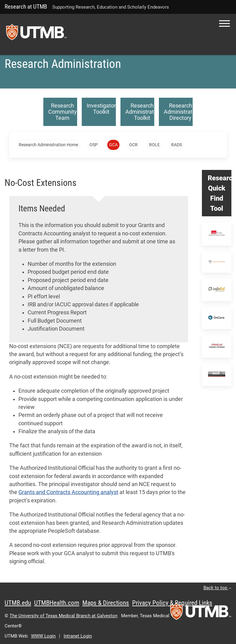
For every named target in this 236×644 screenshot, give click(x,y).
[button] (224, 24)
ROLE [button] (154, 145)
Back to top (217, 588)
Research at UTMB (26, 7)
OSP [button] (94, 145)
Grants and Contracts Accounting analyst (68, 492)
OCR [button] (133, 145)
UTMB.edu (18, 603)
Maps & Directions (106, 603)
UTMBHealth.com (57, 603)
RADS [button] (177, 145)
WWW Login (43, 636)
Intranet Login (78, 636)
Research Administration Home (48, 145)
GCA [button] (113, 145)
